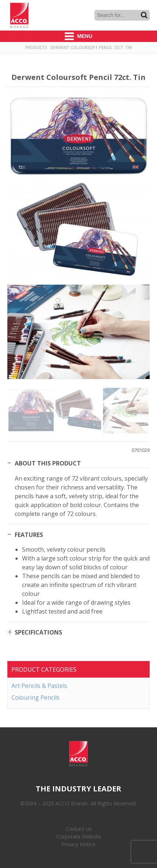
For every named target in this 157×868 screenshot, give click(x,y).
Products (36, 47)
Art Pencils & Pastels (39, 686)
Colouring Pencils (35, 697)
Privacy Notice (78, 844)
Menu (78, 36)
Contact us (79, 829)
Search (144, 15)
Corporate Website (79, 837)
